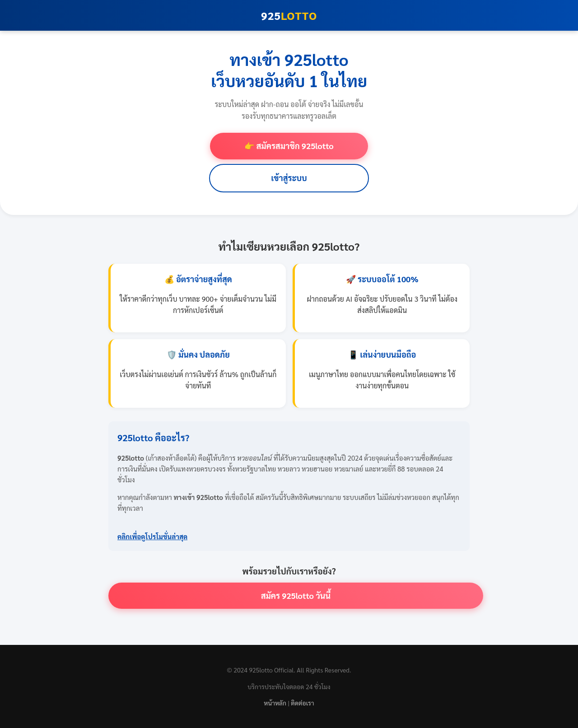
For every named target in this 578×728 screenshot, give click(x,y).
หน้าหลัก (275, 703)
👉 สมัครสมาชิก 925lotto (289, 146)
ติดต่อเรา (302, 703)
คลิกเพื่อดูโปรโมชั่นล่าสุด (152, 536)
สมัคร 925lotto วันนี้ (296, 595)
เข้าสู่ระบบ (289, 178)
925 (289, 15)
